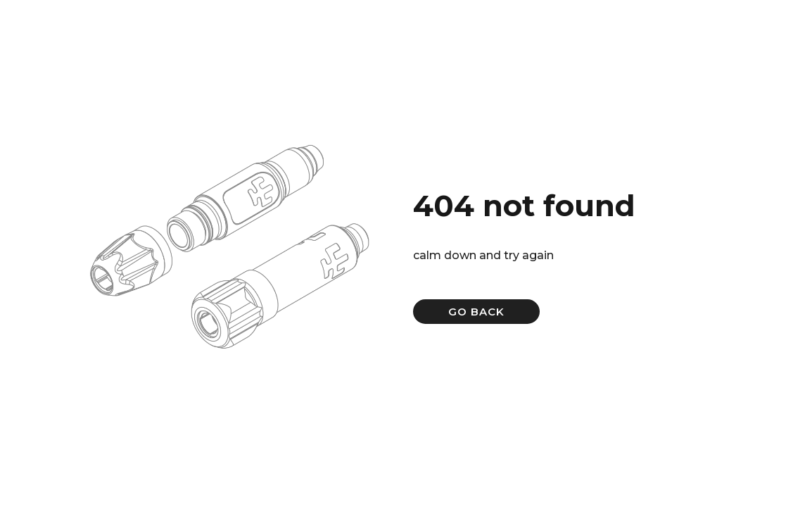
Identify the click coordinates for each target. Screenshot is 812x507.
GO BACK (476, 312)
